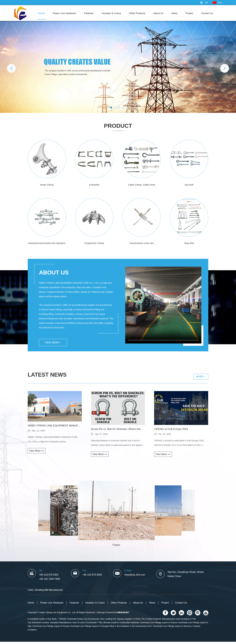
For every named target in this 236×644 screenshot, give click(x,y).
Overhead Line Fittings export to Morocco (172, 628)
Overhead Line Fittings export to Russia (51, 628)
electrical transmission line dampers (47, 243)
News (174, 13)
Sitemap (101, 615)
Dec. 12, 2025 (38, 433)
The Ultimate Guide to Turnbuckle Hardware (119, 625)
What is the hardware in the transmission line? (131, 628)
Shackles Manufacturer (61, 625)
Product (118, 126)
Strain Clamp (47, 185)
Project (189, 13)
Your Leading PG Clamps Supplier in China (120, 621)
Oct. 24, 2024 (165, 436)
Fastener (89, 13)
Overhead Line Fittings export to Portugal (89, 628)
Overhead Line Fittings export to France (159, 625)
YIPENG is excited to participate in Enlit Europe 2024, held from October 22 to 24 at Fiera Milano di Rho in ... (180, 445)
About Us (158, 13)
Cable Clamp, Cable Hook (142, 185)
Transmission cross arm (142, 243)
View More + (54, 344)
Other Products (137, 13)
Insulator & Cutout (111, 13)
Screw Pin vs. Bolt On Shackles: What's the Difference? (118, 431)
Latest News (49, 377)
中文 (220, 3)
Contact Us (207, 13)
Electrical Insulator (41, 625)
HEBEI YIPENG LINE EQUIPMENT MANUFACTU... (55, 428)
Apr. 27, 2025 (101, 436)
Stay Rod (189, 243)
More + (201, 379)
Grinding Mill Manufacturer (49, 592)
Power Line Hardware (64, 13)
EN (207, 3)
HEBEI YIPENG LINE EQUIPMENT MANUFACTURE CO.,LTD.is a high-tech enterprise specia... (53, 442)
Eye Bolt (189, 185)
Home (41, 13)
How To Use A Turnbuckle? (85, 625)
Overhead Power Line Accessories (83, 621)
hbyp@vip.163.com (135, 577)
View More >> (37, 453)
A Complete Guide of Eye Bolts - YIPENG (47, 621)
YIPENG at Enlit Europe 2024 (172, 431)
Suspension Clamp (94, 243)
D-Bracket (94, 185)
